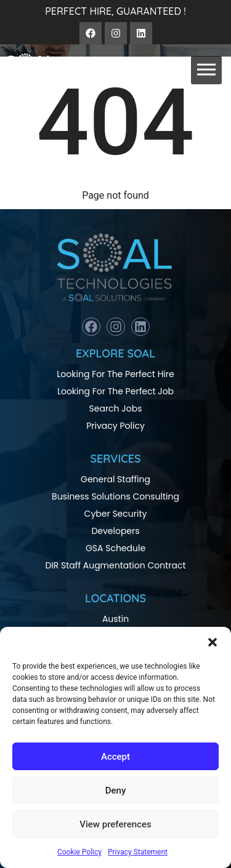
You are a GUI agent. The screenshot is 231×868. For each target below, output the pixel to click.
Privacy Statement (138, 852)
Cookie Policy (79, 852)
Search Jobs (116, 408)
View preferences (115, 824)
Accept (115, 757)
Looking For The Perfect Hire (115, 374)
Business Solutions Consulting (115, 496)
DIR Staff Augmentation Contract (115, 565)
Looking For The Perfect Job (115, 391)
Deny (116, 790)
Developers (115, 531)
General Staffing (115, 479)
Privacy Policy (115, 426)
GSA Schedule (115, 548)
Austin (115, 619)
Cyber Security (116, 514)
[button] (213, 642)
